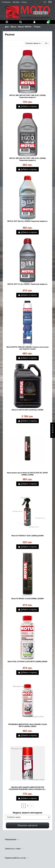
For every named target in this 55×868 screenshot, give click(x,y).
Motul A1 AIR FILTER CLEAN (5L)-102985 (27, 410)
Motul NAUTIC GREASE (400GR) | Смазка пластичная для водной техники (27, 348)
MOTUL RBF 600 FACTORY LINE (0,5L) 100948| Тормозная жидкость (27, 159)
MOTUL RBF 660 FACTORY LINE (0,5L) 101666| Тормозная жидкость (27, 96)
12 (47, 43)
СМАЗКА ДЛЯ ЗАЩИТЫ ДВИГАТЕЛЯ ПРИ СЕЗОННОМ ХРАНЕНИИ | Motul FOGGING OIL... (27, 788)
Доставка (16, 2)
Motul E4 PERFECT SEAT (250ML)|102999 (27, 536)
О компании (7, 2)
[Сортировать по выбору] (34, 43)
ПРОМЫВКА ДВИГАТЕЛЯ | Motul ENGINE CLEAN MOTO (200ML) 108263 (27, 725)
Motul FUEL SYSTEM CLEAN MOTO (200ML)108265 (27, 662)
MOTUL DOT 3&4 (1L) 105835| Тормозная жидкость (28, 221)
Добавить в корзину (27, 106)
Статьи (24, 2)
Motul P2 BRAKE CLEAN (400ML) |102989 (27, 599)
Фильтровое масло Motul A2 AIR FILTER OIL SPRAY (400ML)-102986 (28, 474)
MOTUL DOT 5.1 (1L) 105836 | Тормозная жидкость (27, 284)
